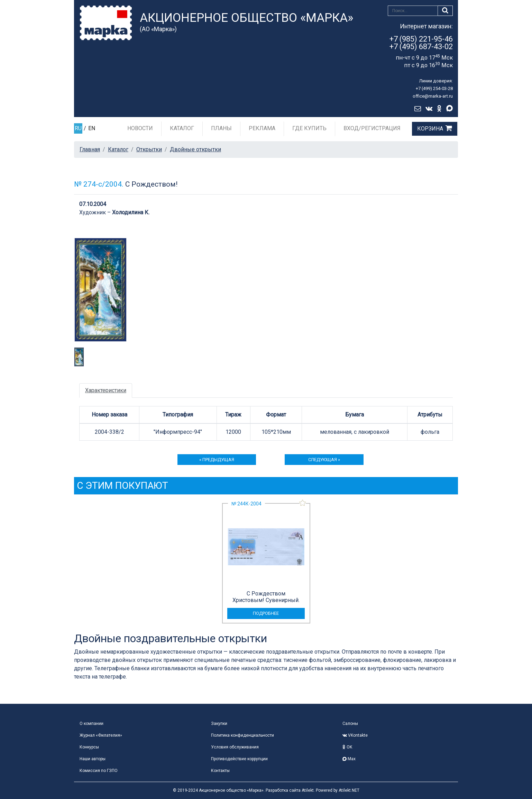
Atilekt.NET (349, 790)
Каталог (182, 128)
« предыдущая (217, 460)
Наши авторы (93, 759)
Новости (140, 128)
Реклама (262, 128)
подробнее (266, 613)
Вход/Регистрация (372, 128)
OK (347, 747)
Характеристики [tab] (106, 390)
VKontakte (355, 735)
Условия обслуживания (235, 747)
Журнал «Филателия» (101, 735)
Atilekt (308, 790)
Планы (221, 128)
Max (349, 759)
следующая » (324, 460)
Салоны (350, 724)
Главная (90, 149)
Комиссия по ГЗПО (99, 771)
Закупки (219, 724)
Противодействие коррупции (239, 759)
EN (92, 128)
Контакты (220, 771)
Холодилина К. (131, 212)
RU (78, 128)
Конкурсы (89, 747)
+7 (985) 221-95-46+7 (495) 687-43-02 (421, 43)
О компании (91, 724)
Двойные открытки (195, 149)
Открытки (149, 149)
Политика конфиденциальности (242, 735)
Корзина (430, 129)
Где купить (309, 128)
